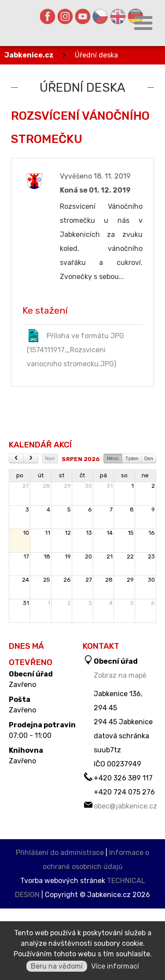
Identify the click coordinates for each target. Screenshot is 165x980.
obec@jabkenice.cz (125, 806)
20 (88, 556)
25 (47, 580)
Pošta (20, 700)
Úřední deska (96, 55)
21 (110, 556)
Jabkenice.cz (29, 55)
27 (26, 486)
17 (26, 556)
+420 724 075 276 (124, 792)
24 (26, 580)
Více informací (115, 966)
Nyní (50, 458)
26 (67, 580)
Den (149, 458)
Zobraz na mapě (120, 675)
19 (68, 556)
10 (26, 533)
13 (89, 533)
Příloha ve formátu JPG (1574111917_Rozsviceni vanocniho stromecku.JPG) (75, 349)
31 (110, 486)
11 (48, 533)
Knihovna (26, 751)
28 (46, 486)
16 (152, 533)
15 (131, 533)
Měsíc (113, 458)
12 (68, 533)
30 (88, 486)
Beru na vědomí (57, 966)
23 (151, 556)
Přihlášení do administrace (60, 853)
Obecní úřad (31, 674)
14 (110, 533)
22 (130, 556)
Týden (132, 458)
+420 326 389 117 (123, 778)
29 (67, 486)
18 (47, 556)
